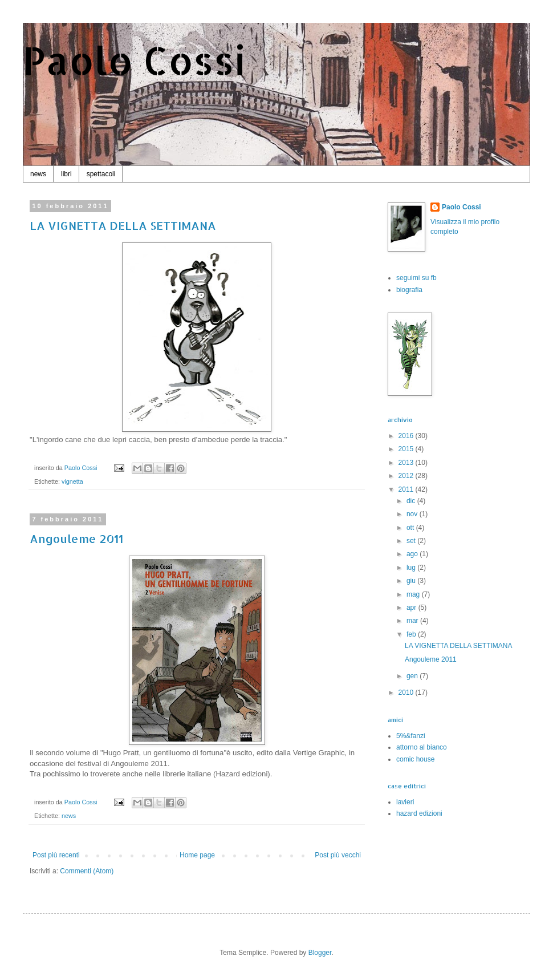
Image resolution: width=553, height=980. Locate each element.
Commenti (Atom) (87, 871)
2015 (407, 449)
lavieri (405, 802)
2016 (407, 436)
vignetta (72, 481)
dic (412, 501)
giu (412, 581)
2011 (407, 489)
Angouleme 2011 (76, 538)
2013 (407, 463)
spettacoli (101, 174)
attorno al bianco (422, 747)
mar (413, 621)
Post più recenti (56, 855)
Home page (197, 855)
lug (412, 568)
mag (414, 594)
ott (411, 528)
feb (412, 634)
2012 (407, 476)
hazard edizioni (419, 813)
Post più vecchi (338, 855)
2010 (407, 693)
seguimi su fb (416, 278)
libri (66, 174)
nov (413, 514)
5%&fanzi (411, 736)
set (412, 541)
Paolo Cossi (134, 60)
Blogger (320, 953)
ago (413, 554)
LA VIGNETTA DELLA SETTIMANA (123, 225)
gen (413, 676)
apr (412, 608)
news (38, 174)
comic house (415, 759)
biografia (409, 290)
